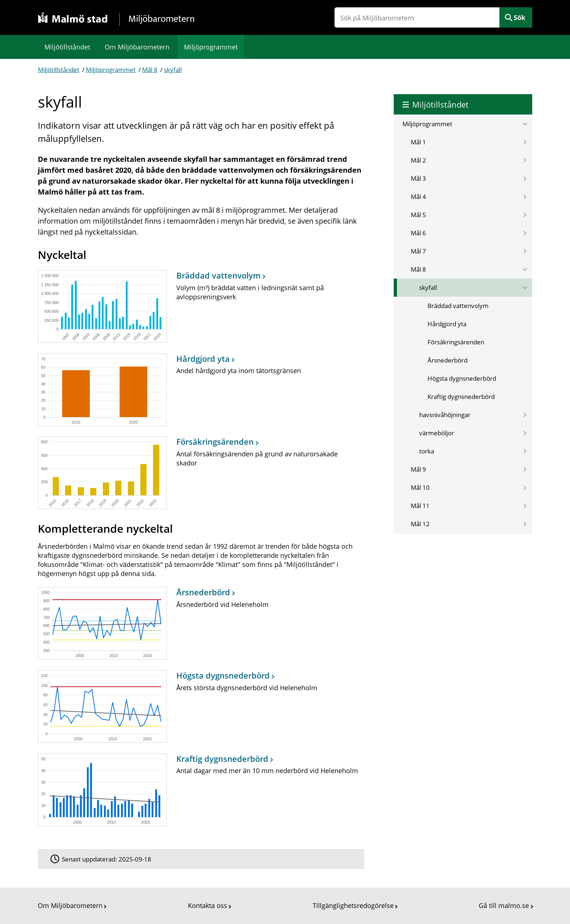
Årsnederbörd (447, 360)
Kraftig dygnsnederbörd (461, 397)
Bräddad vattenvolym (458, 306)
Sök (519, 17)
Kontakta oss (208, 905)
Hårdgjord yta (447, 324)
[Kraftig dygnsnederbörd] (199, 790)
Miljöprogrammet (211, 47)
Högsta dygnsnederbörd (462, 378)
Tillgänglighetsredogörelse (353, 905)
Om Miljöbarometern (137, 47)
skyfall (173, 70)
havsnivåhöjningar (445, 415)
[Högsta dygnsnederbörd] (199, 706)
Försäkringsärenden (456, 342)
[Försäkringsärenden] (199, 473)
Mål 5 (418, 215)
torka (427, 451)
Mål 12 (420, 524)
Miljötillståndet (67, 47)
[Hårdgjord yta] (199, 390)
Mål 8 (150, 70)
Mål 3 (418, 178)
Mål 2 (418, 160)
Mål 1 (418, 142)
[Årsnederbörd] (199, 623)
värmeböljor (437, 433)
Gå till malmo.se (504, 905)
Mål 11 (420, 506)
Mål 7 (418, 251)
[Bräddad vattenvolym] (199, 306)
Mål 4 (418, 197)
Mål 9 (418, 469)
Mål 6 (418, 233)
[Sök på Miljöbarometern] (417, 17)
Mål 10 (420, 487)
